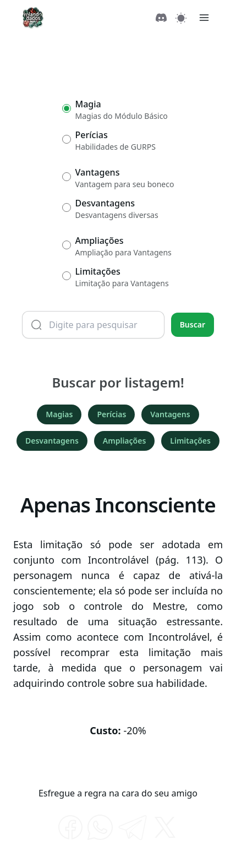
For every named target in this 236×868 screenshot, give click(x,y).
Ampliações (124, 441)
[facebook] (70, 827)
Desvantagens (52, 441)
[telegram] (133, 827)
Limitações (190, 441)
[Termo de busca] (93, 325)
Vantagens (170, 414)
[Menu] (204, 18)
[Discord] (161, 18)
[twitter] (165, 827)
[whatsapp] (100, 827)
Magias (59, 414)
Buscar (193, 324)
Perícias (111, 414)
